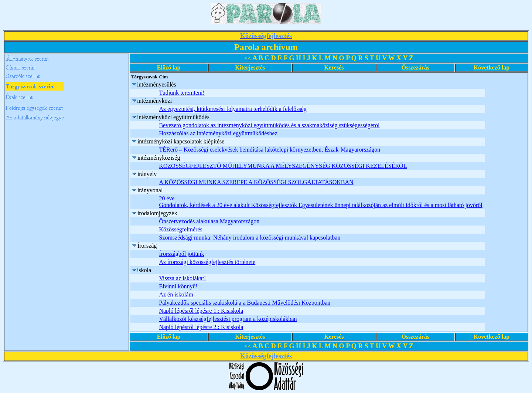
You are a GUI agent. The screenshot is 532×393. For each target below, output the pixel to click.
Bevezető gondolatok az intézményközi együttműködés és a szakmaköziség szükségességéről (269, 125)
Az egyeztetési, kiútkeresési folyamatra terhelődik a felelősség (233, 109)
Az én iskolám (176, 294)
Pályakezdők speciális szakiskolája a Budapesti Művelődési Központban (245, 303)
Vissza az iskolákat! (182, 278)
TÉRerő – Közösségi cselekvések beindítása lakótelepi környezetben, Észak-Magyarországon (270, 150)
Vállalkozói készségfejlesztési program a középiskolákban (228, 319)
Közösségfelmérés (180, 229)
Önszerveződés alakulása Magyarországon (209, 221)
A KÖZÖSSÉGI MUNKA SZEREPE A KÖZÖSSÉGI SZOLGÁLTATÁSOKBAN (256, 182)
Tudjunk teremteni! (182, 93)
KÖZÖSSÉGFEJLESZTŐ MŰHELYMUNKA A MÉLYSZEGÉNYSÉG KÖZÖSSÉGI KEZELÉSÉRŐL (283, 166)
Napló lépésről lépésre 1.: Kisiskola (201, 311)
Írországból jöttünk (181, 254)
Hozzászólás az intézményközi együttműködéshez (218, 133)
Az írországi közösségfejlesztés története (207, 262)
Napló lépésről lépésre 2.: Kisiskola (201, 327)
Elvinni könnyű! (178, 286)
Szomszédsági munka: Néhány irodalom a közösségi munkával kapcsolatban (250, 238)
